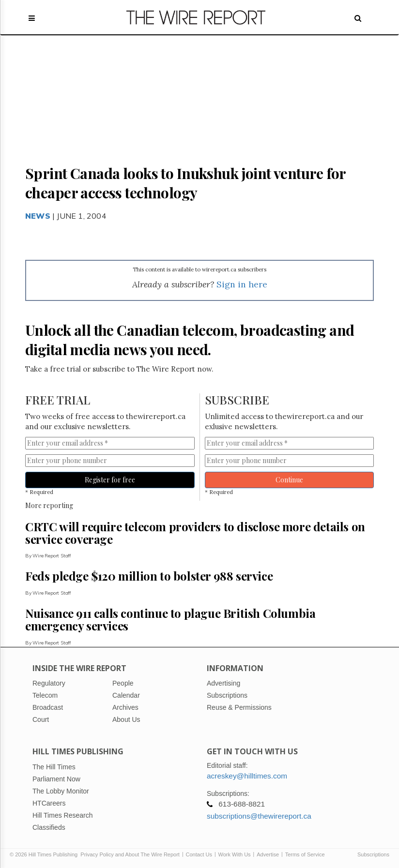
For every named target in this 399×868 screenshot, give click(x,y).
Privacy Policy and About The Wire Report (130, 854)
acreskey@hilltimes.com (247, 776)
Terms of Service (305, 854)
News (38, 216)
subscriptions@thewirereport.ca (259, 816)
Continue (289, 480)
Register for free (110, 480)
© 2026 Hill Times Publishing (45, 854)
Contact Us (199, 854)
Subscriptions (373, 854)
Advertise (268, 854)
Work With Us (235, 854)
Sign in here (242, 284)
